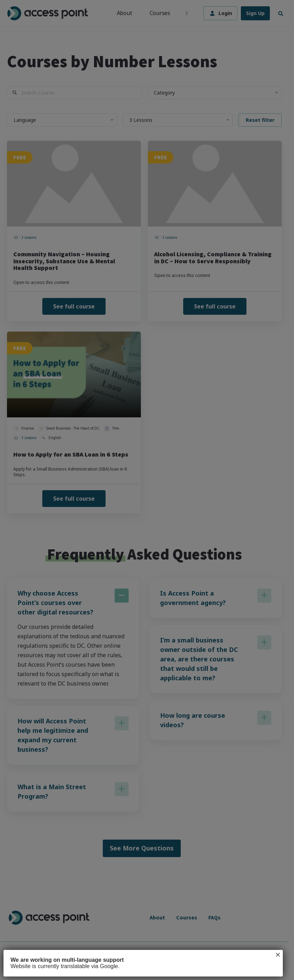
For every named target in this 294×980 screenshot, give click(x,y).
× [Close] (278, 955)
